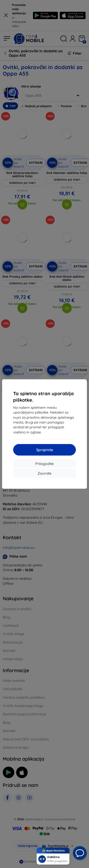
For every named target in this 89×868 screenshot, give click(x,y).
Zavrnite (44, 473)
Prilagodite (44, 464)
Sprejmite (45, 450)
